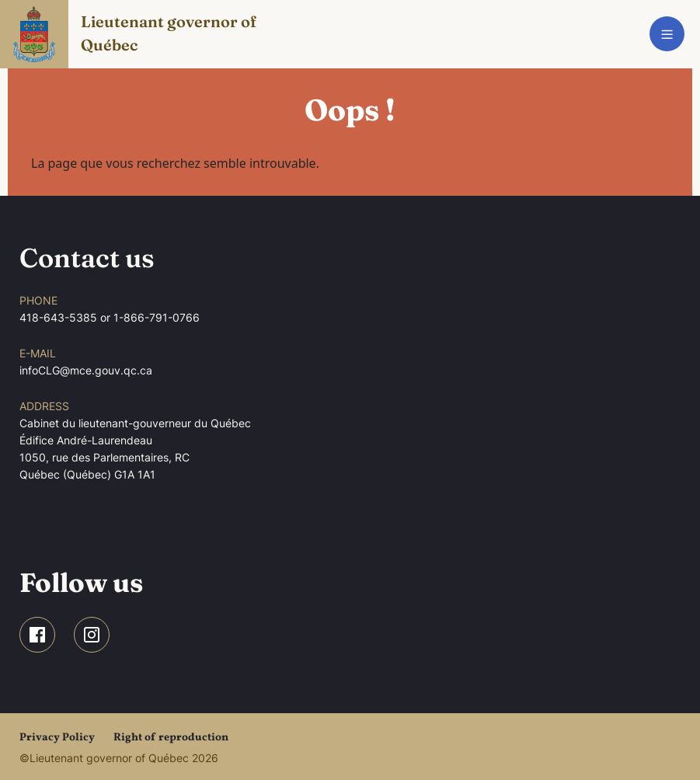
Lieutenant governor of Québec (170, 33)
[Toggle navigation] (667, 34)
